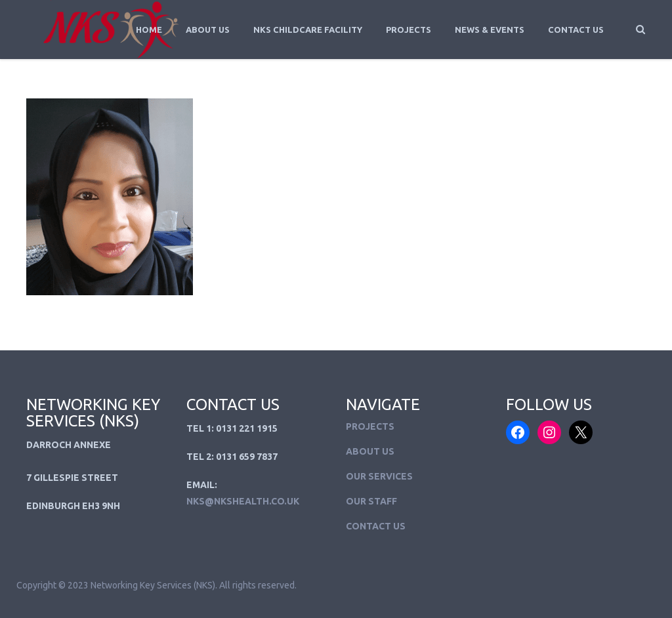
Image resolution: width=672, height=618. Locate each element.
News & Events (490, 30)
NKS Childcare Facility (308, 30)
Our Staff (371, 501)
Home (149, 30)
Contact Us (576, 30)
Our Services (379, 476)
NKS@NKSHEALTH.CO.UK (243, 501)
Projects (409, 30)
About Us (208, 30)
